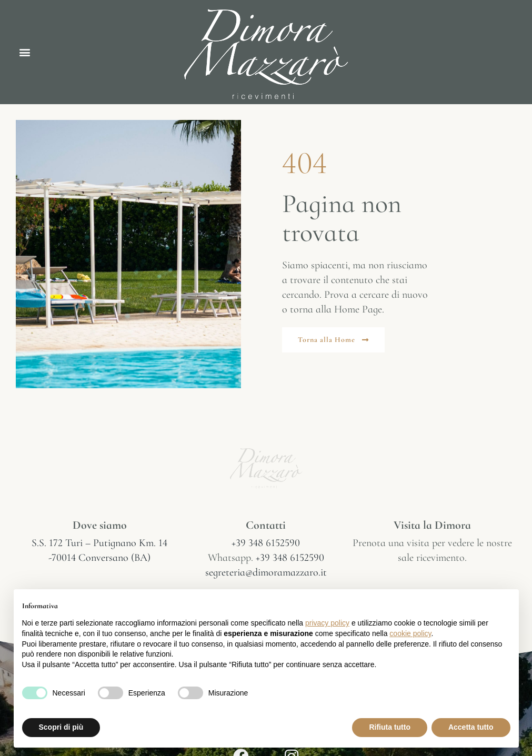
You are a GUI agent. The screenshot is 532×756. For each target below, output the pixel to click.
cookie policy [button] (410, 633)
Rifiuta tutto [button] (390, 727)
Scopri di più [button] (61, 727)
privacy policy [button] (327, 623)
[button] (24, 52)
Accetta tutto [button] (471, 727)
